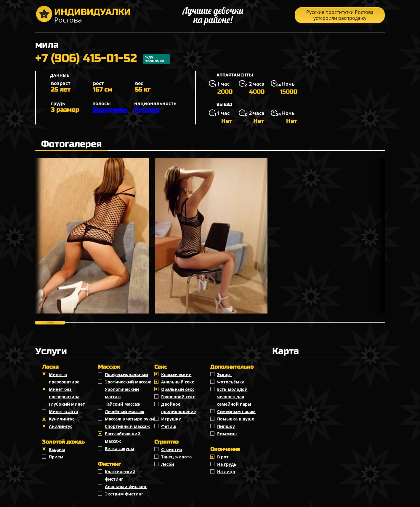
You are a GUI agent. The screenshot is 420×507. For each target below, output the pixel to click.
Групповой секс (178, 397)
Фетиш (169, 426)
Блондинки (110, 110)
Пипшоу (226, 426)
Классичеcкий (176, 374)
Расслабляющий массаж (123, 437)
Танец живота (176, 457)
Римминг (227, 434)
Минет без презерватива (64, 393)
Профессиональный (126, 374)
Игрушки (171, 419)
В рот (223, 457)
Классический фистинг (120, 475)
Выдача (57, 449)
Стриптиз (172, 449)
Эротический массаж (128, 382)
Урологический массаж (122, 393)
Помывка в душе (236, 419)
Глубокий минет (67, 404)
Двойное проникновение (178, 408)
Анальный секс (178, 382)
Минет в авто (64, 411)
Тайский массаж (123, 404)
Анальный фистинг (126, 486)
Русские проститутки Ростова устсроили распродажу (340, 15)
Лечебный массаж (125, 411)
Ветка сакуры (120, 448)
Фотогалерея (72, 144)
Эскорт (225, 374)
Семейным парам (236, 411)
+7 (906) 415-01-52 (103, 59)
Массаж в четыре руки (129, 419)
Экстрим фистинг (124, 494)
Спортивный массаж (127, 426)
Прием (56, 457)
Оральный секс (178, 389)
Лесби (168, 464)
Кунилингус (62, 419)
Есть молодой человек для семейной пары (234, 397)
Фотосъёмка (231, 382)
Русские (147, 110)
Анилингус (61, 426)
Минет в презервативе (64, 378)
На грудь (227, 464)
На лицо (226, 472)
